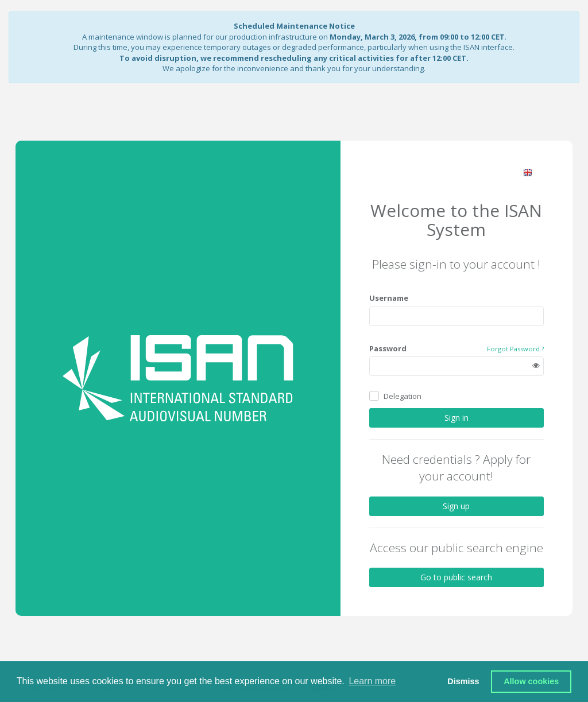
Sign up (456, 505)
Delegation (403, 396)
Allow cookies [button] (531, 681)
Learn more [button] (372, 681)
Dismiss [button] (463, 681)
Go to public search (456, 577)
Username (389, 298)
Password (388, 348)
